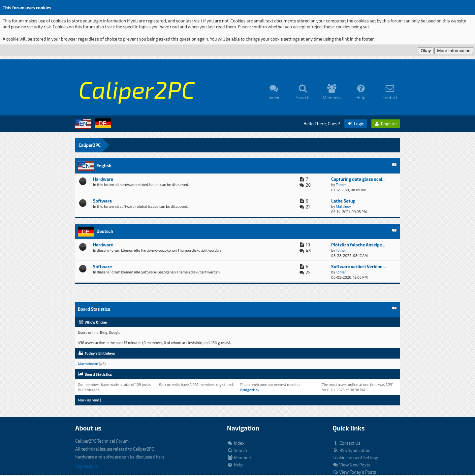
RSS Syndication (351, 450)
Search (237, 450)
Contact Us (347, 443)
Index (236, 443)
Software (102, 201)
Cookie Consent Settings (356, 458)
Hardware (103, 179)
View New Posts (351, 465)
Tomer (341, 185)
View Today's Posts (354, 472)
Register (386, 124)
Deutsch (105, 231)
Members (240, 458)
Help (235, 465)
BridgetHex (250, 390)
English (104, 166)
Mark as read (89, 400)
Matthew (343, 206)
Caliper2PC (90, 145)
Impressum (86, 466)
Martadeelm (88, 364)
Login (356, 124)
